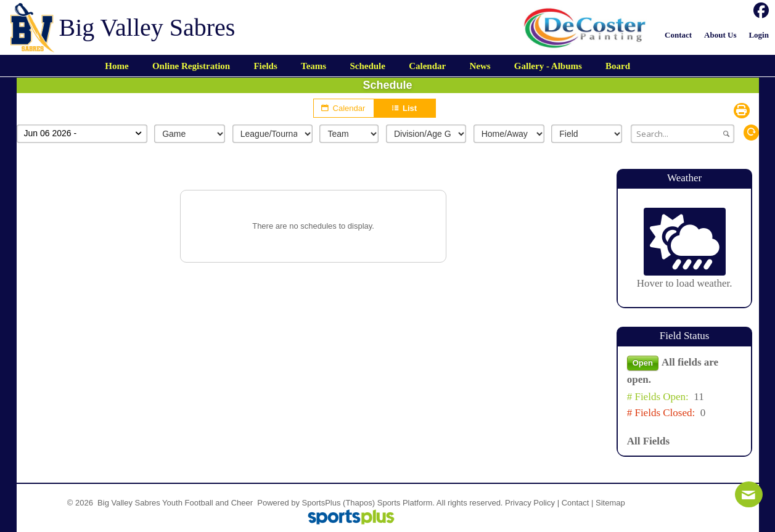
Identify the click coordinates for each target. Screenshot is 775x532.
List (405, 108)
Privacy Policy (530, 503)
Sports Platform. (406, 503)
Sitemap (610, 503)
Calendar (344, 108)
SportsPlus (322, 503)
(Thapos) (359, 503)
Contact (576, 503)
